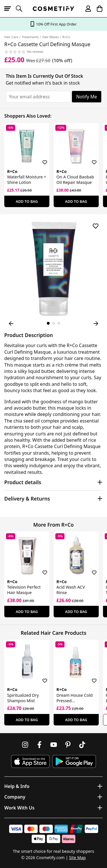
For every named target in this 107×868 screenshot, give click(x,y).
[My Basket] (97, 9)
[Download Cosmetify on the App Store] (30, 761)
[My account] (86, 9)
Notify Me (87, 97)
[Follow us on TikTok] (82, 745)
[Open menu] (10, 9)
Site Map (77, 858)
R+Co (66, 37)
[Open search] (21, 9)
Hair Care (11, 37)
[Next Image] (96, 324)
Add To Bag (27, 201)
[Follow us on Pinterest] (68, 745)
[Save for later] (41, 159)
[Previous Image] (11, 324)
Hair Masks (51, 37)
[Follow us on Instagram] (25, 745)
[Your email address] (38, 97)
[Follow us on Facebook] (39, 745)
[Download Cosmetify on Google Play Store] (74, 761)
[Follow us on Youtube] (54, 745)
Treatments (30, 37)
